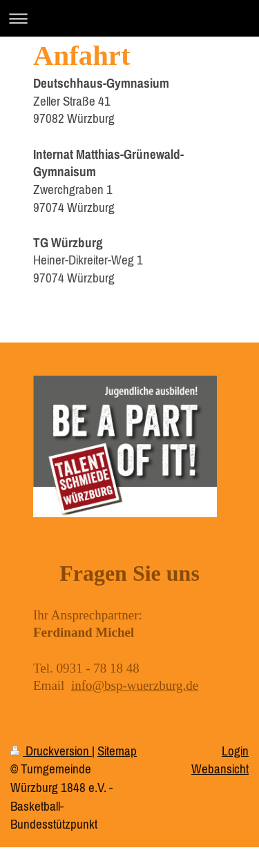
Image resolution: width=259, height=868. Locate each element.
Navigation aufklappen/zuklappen (129, 18)
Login (235, 751)
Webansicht (220, 769)
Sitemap (117, 751)
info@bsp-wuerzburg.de (135, 685)
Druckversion (51, 751)
